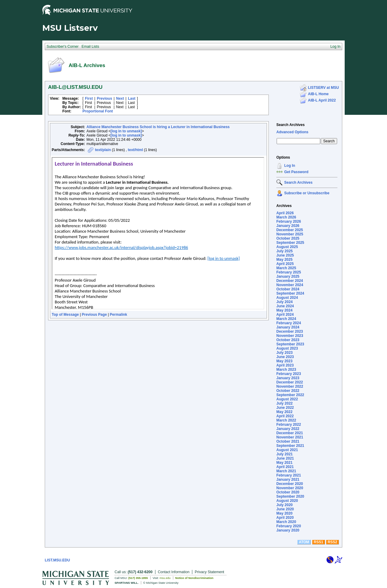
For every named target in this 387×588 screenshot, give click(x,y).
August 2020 (287, 501)
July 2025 (285, 251)
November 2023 (290, 336)
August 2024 (287, 298)
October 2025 (288, 238)
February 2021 (289, 475)
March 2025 (286, 268)
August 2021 (287, 450)
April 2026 (285, 213)
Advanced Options (292, 132)
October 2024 (288, 289)
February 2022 (289, 425)
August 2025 (287, 247)
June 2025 (285, 255)
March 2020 (286, 522)
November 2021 (290, 437)
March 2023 (286, 370)
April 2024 (285, 315)
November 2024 (290, 285)
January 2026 (288, 226)
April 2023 (285, 365)
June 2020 (285, 509)
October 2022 (288, 391)
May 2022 (284, 412)
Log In (290, 166)
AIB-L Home (318, 94)
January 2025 (288, 276)
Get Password (296, 172)
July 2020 (285, 505)
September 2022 (290, 395)
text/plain (103, 150)
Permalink (118, 315)
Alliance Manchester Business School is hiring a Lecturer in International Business (158, 127)
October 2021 (288, 441)
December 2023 (290, 331)
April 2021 (285, 467)
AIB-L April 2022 (322, 100)
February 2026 (289, 221)
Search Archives (291, 125)
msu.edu (165, 578)
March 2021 (286, 471)
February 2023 (289, 374)
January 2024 (288, 327)
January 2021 (288, 480)
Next (120, 99)
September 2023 (290, 344)
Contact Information (174, 572)
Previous (104, 99)
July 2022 (285, 403)
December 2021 (290, 433)
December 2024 (290, 281)
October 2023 (288, 340)
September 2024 (290, 293)
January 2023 (288, 378)
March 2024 (286, 319)
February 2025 (289, 272)
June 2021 (285, 458)
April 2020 (285, 518)
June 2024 (285, 306)
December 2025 (290, 230)
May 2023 (284, 361)
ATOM (304, 542)
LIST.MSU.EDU (57, 560)
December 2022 (290, 382)
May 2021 (284, 463)
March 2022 (286, 420)
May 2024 (284, 310)
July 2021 (285, 454)
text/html (135, 150)
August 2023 (287, 348)
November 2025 (290, 234)
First (89, 99)
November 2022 (290, 386)
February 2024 (289, 323)
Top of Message (65, 315)
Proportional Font (98, 111)
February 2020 (289, 526)
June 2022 (285, 408)
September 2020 (290, 496)
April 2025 (285, 264)
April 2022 (285, 416)
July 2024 (285, 302)
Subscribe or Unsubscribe (307, 193)
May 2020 (284, 513)
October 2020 (288, 492)
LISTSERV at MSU (324, 88)
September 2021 (290, 446)
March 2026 (286, 217)
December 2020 (290, 484)
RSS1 (319, 542)
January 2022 (288, 429)
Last (132, 99)
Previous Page (94, 315)
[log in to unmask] (126, 131)
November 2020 (290, 488)
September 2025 (290, 243)
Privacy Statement (209, 572)
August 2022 (287, 399)
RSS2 (332, 542)
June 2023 (285, 357)
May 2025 (284, 260)
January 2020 (288, 530)
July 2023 (285, 353)
